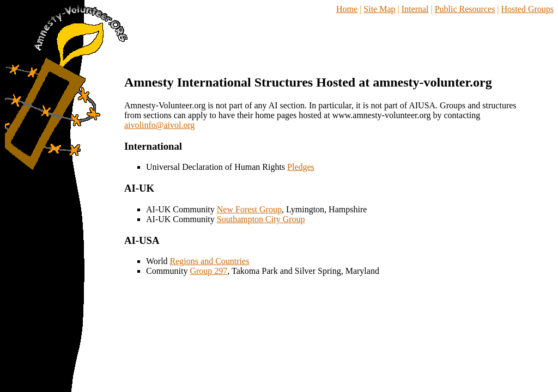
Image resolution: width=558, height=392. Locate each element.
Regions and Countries (210, 261)
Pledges (301, 167)
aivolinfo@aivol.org (160, 125)
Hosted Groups (527, 9)
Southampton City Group (261, 219)
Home (347, 9)
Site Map (379, 9)
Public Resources (465, 9)
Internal (415, 9)
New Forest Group (249, 209)
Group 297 (208, 271)
